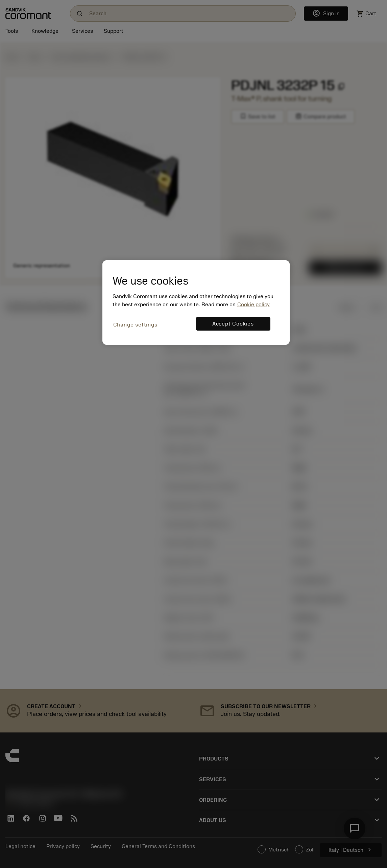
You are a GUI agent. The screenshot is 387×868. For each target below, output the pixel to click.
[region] (196, 302)
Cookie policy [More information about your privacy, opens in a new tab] (253, 305)
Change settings (135, 325)
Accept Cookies (233, 324)
